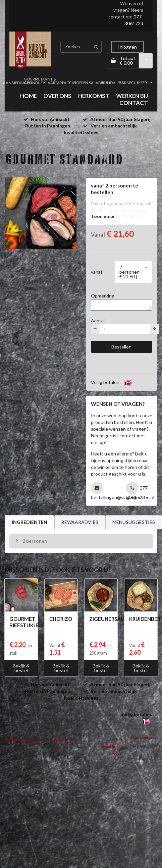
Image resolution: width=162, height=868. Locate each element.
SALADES (97, 83)
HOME (29, 96)
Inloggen (127, 47)
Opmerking (103, 296)
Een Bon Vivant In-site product (112, 747)
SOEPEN (81, 83)
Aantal (98, 320)
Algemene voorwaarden (24, 740)
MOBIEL (140, 746)
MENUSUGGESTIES (134, 522)
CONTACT (134, 103)
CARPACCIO (65, 83)
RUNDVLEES (113, 83)
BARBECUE (129, 83)
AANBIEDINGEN (17, 83)
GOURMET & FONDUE (33, 81)
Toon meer (103, 216)
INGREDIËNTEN (30, 522)
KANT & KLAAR (49, 81)
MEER (145, 83)
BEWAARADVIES (80, 522)
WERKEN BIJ (132, 96)
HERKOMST (94, 96)
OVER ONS (57, 96)
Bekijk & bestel (21, 668)
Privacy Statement (60, 740)
